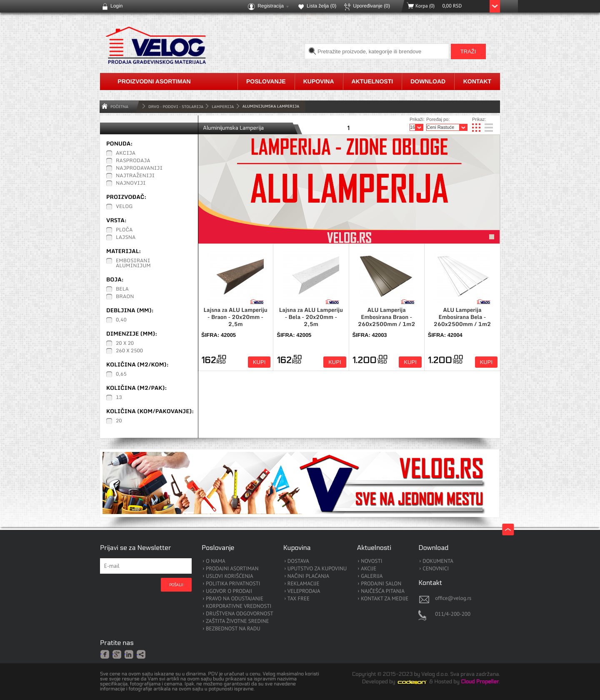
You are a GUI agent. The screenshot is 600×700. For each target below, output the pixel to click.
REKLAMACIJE (304, 584)
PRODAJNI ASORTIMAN (232, 569)
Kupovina (319, 81)
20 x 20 (125, 344)
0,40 (121, 320)
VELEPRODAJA (304, 591)
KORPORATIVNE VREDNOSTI (239, 606)
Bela (122, 289)
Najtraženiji (135, 176)
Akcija (126, 153)
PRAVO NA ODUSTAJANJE (235, 599)
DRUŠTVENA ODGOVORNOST (240, 614)
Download (428, 81)
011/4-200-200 (453, 614)
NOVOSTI (371, 561)
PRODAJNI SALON (381, 584)
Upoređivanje (371, 6)
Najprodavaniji (139, 168)
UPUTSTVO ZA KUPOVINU (317, 569)
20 (119, 421)
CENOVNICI (436, 569)
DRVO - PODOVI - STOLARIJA (176, 107)
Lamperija (223, 107)
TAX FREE (299, 599)
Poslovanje (266, 81)
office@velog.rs (453, 598)
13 (119, 398)
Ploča (124, 230)
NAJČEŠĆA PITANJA (383, 591)
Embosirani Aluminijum (133, 263)
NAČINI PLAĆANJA (308, 576)
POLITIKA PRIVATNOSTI (233, 584)
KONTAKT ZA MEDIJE (385, 599)
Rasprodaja (133, 161)
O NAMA (216, 561)
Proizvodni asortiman (154, 81)
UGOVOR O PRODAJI (229, 591)
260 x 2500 (129, 351)
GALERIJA (372, 576)
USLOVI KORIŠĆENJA (230, 576)
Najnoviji (131, 183)
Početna (119, 107)
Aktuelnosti (372, 81)
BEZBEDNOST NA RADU (233, 629)
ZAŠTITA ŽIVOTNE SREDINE (237, 621)
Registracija (271, 6)
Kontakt (477, 81)
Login (116, 6)
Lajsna (126, 238)
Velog (124, 207)
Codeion (418, 682)
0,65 (121, 374)
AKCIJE (369, 569)
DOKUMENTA (438, 561)
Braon (125, 297)
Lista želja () (321, 6)
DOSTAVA (298, 561)
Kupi (259, 362)
